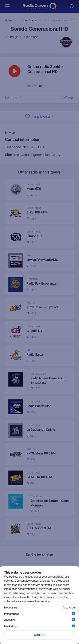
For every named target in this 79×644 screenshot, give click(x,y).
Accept (40, 635)
